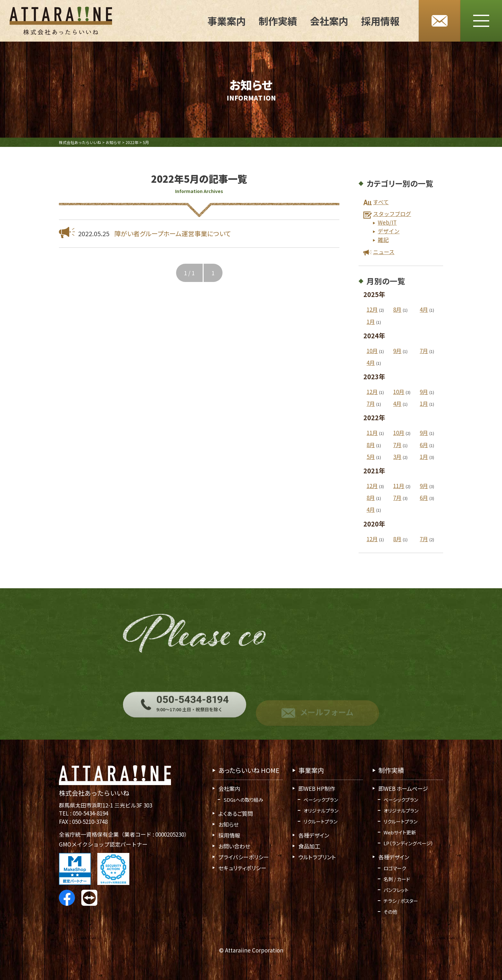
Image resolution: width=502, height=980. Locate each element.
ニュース (384, 252)
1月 (371, 321)
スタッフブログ (392, 214)
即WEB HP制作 (317, 788)
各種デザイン (314, 835)
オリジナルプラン (321, 811)
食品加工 (309, 846)
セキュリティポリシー (242, 868)
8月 (397, 310)
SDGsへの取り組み (243, 800)
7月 (424, 351)
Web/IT (387, 222)
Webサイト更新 (400, 832)
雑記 (383, 240)
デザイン (389, 231)
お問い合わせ (234, 846)
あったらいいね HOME (249, 770)
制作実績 (278, 21)
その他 (390, 912)
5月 (371, 457)
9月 (397, 351)
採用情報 (380, 21)
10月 (372, 351)
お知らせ (228, 824)
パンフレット (396, 890)
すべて (381, 202)
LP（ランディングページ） (409, 843)
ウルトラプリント (317, 857)
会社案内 (329, 21)
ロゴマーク (395, 868)
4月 (424, 310)
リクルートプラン (320, 821)
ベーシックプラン (321, 800)
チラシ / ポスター (401, 901)
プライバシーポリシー (244, 857)
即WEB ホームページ (403, 788)
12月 (372, 310)
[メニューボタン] (481, 21)
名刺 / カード (397, 879)
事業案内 (227, 21)
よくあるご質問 (236, 813)
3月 (397, 457)
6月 (424, 445)
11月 (372, 433)
